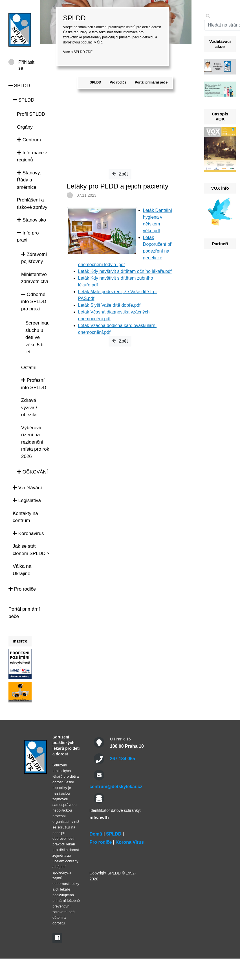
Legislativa (27, 500)
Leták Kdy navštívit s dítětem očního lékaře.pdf (125, 271)
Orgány (25, 127)
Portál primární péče (151, 82)
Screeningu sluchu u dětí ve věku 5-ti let (38, 337)
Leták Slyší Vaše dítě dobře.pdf (109, 305)
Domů (96, 834)
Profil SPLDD (31, 114)
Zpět (120, 174)
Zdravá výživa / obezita (29, 407)
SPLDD (19, 86)
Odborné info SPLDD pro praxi (34, 302)
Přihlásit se (26, 63)
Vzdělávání (27, 488)
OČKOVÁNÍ (32, 472)
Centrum (29, 140)
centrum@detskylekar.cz (116, 787)
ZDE (89, 52)
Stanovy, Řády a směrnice (29, 180)
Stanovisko (31, 220)
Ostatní (29, 368)
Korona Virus (130, 842)
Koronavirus (28, 533)
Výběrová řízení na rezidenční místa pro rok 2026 (35, 442)
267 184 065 (123, 759)
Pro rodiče (22, 589)
